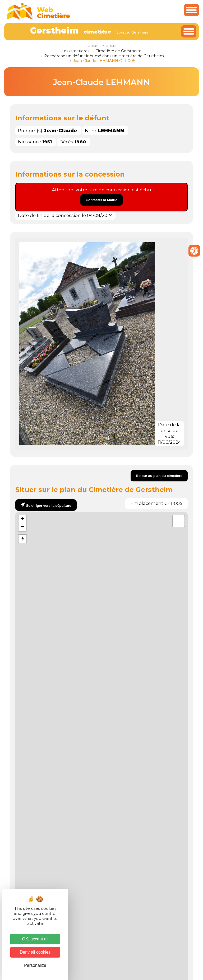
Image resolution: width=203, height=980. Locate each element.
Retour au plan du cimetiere (159, 476)
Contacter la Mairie (101, 200)
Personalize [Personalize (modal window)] (35, 965)
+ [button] (23, 519)
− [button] (23, 527)
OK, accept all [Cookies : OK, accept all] (35, 939)
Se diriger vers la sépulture (49, 506)
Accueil (94, 46)
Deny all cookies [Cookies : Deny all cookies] (35, 952)
